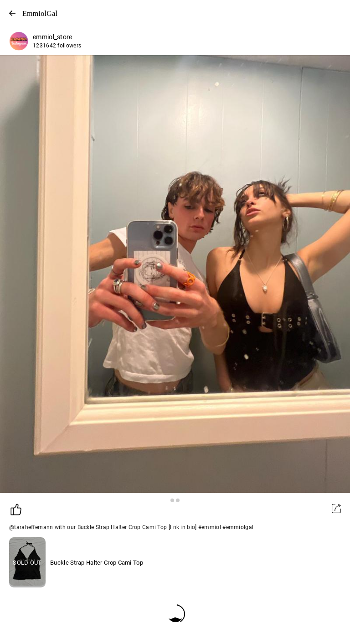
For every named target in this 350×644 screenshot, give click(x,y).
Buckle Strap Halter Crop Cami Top (97, 563)
